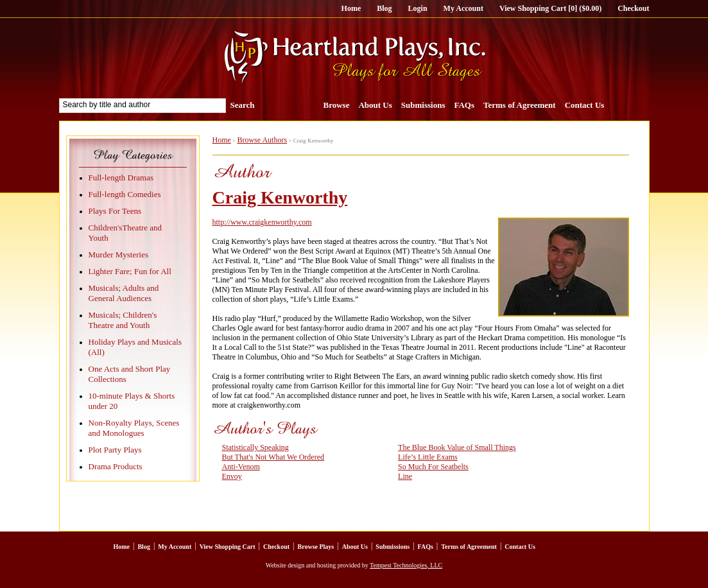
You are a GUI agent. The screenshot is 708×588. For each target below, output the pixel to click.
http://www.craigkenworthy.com (262, 222)
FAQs (464, 105)
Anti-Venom (241, 467)
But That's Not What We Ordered (273, 457)
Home (351, 8)
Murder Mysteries (119, 255)
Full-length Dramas (121, 177)
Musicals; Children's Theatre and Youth (123, 320)
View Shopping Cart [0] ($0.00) (550, 8)
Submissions (423, 105)
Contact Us (585, 105)
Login (418, 8)
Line (405, 476)
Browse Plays (315, 547)
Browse (337, 105)
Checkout (633, 8)
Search (243, 105)
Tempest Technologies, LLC (406, 565)
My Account (463, 8)
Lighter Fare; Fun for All (130, 271)
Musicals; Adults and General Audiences (124, 293)
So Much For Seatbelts (433, 467)
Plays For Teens (115, 211)
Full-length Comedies (125, 194)
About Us (375, 105)
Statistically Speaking (255, 447)
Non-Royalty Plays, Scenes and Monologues (134, 428)
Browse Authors (262, 140)
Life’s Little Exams (428, 457)
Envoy (232, 476)
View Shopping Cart (228, 547)
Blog (384, 8)
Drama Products (116, 466)
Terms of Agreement (520, 105)
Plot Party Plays (115, 450)
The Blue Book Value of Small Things (457, 447)
